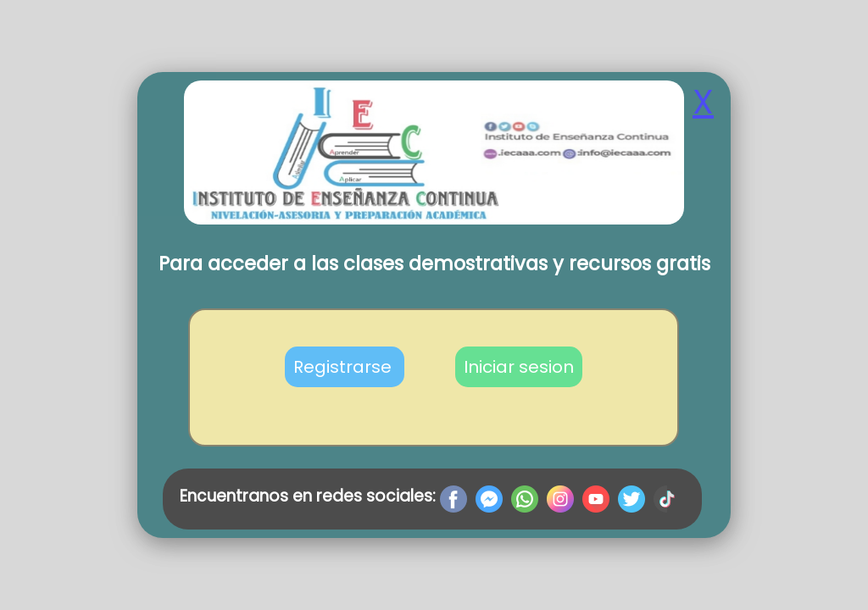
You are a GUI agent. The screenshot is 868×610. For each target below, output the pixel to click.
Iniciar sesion (519, 367)
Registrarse (345, 367)
